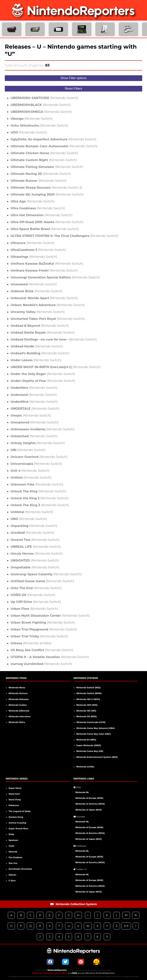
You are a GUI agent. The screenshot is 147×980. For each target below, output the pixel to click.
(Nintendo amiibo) (31, 643)
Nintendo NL (82, 792)
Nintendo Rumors (18, 693)
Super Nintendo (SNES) (89, 745)
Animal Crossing (17, 823)
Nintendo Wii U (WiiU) (88, 699)
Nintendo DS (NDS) (87, 717)
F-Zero (12, 881)
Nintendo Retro (17, 722)
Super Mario (15, 788)
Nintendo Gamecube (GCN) (91, 722)
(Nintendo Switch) (44, 98)
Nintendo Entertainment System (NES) (97, 757)
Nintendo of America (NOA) (90, 804)
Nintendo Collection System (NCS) (50, 973)
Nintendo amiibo (85, 767)
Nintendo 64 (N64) (86, 740)
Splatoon (13, 840)
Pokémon (14, 805)
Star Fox (13, 863)
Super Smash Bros (18, 829)
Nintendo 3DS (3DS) (87, 705)
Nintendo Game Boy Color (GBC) (94, 734)
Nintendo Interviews (20, 717)
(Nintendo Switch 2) (46, 187)
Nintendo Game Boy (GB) (90, 751)
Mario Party (15, 800)
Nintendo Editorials (19, 711)
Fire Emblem (15, 858)
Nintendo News (17, 688)
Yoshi (11, 846)
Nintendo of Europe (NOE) (89, 798)
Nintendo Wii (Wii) (86, 711)
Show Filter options (73, 78)
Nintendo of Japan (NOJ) (89, 810)
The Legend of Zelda (20, 811)
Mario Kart (14, 794)
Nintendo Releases (19, 699)
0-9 (126, 926)
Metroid (13, 852)
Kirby (11, 834)
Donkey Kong (16, 817)
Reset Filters (73, 89)
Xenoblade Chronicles (20, 869)
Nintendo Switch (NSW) (89, 693)
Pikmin (12, 875)
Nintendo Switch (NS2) (88, 688)
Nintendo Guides (18, 705)
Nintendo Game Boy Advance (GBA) (96, 728)
